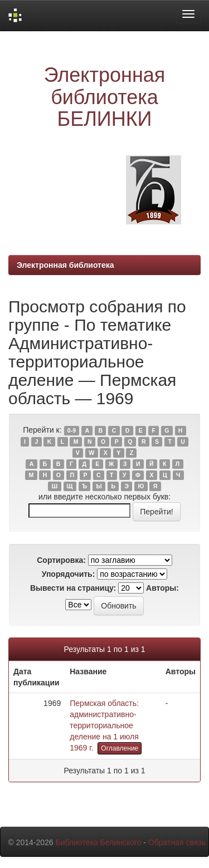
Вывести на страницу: (73, 588)
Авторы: (162, 588)
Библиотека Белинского (98, 842)
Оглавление (120, 748)
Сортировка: (61, 560)
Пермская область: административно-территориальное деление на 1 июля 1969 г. (104, 725)
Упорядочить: (69, 574)
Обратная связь (177, 842)
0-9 (72, 430)
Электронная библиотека (65, 265)
